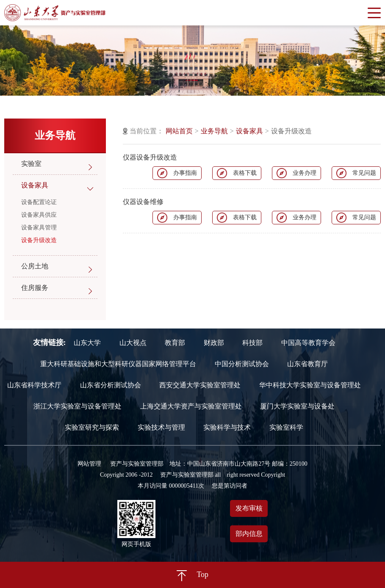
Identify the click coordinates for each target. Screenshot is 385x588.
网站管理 (89, 464)
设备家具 (35, 185)
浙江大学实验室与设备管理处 (78, 406)
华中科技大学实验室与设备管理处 (310, 385)
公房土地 (35, 266)
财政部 (214, 343)
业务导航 (214, 131)
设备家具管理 (39, 228)
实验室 (31, 164)
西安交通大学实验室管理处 (200, 385)
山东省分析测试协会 (111, 385)
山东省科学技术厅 (34, 385)
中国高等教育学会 (308, 343)
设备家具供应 (39, 215)
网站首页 (179, 131)
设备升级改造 (39, 240)
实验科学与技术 (227, 428)
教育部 (175, 343)
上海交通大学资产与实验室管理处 (191, 406)
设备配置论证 (39, 202)
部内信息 (249, 534)
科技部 (252, 343)
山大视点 (133, 343)
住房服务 (35, 288)
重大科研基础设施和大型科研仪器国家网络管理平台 (118, 364)
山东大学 (87, 343)
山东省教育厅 (307, 364)
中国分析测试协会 (242, 364)
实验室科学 (286, 428)
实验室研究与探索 (92, 428)
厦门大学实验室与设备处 (297, 406)
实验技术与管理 (161, 428)
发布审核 (249, 508)
